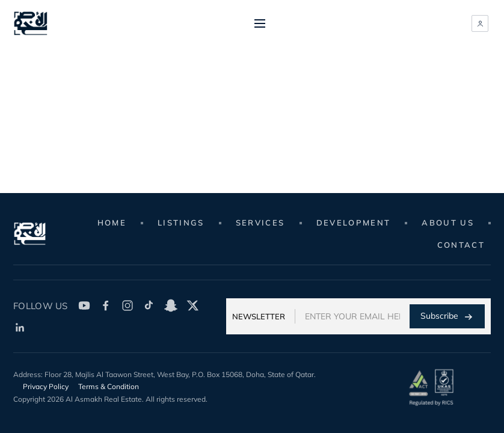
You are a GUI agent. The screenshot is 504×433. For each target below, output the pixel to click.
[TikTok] (149, 306)
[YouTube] (84, 306)
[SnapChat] (171, 306)
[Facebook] (106, 306)
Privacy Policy (46, 386)
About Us (448, 223)
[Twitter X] (192, 306)
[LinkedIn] (20, 327)
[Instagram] (128, 306)
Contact (461, 245)
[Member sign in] (480, 23)
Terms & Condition (109, 386)
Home (112, 223)
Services (260, 223)
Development (354, 223)
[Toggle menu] (260, 23)
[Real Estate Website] (31, 23)
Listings (181, 223)
